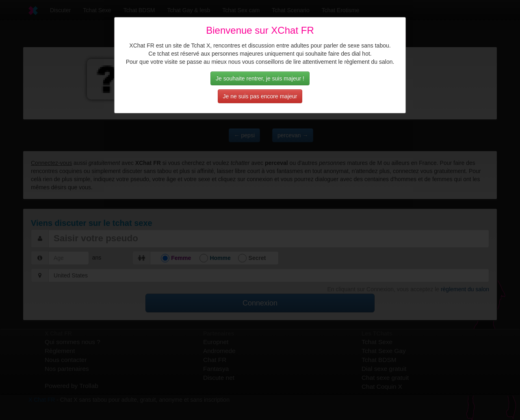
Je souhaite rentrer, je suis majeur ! (260, 78)
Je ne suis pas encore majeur (260, 96)
